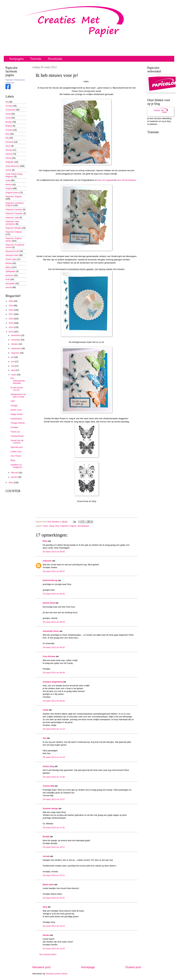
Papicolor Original (68, 526)
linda (8, 279)
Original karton (12, 193)
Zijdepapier (11, 271)
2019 (11, 306)
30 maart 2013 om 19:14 (54, 926)
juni (13, 362)
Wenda (9, 263)
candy (51, 526)
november (16, 340)
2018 (11, 310)
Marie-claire (48, 884)
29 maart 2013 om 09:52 (54, 701)
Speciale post (17, 447)
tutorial (9, 287)
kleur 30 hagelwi (105, 180)
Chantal (9, 130)
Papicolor (9, 80)
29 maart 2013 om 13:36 (54, 777)
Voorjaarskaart (17, 436)
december (16, 335)
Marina (9, 184)
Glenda (9, 150)
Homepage (88, 967)
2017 (11, 314)
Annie (45, 526)
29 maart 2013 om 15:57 (54, 799)
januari (14, 477)
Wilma (8, 267)
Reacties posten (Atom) (57, 974)
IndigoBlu (10, 162)
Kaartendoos (16, 419)
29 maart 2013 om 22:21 (54, 875)
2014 (11, 327)
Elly (7, 138)
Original (9, 188)
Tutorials (36, 59)
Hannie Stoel (49, 603)
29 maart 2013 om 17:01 (54, 828)
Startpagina (16, 59)
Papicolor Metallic (13, 228)
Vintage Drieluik (18, 423)
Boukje (46, 837)
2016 (11, 319)
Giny (45, 907)
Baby (13, 460)
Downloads (55, 59)
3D (7, 102)
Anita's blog (48, 766)
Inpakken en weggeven (16, 466)
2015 (11, 323)
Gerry (8, 146)
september (16, 348)
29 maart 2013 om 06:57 (54, 571)
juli (13, 357)
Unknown (47, 561)
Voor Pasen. (16, 456)
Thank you (15, 432)
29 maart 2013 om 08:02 (54, 594)
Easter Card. (16, 410)
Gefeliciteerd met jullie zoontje (18, 396)
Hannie (9, 154)
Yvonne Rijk (48, 786)
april (13, 370)
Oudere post (133, 967)
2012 (11, 483)
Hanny (8, 158)
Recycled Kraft (12, 251)
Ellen (45, 541)
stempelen (10, 283)
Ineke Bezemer (12, 166)
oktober (15, 344)
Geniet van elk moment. (17, 442)
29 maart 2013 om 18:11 (54, 847)
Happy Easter (17, 414)
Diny (57, 526)
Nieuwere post (41, 967)
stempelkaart (83, 526)
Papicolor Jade (12, 217)
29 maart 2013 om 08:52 (54, 647)
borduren (10, 275)
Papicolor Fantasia (14, 209)
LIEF (13, 401)
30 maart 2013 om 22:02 (54, 949)
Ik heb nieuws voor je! (17, 389)
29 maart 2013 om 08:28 (54, 622)
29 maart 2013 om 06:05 (54, 552)
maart (14, 375)
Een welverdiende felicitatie (18, 381)
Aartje (46, 710)
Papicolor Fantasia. (14, 213)
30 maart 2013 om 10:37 (54, 898)
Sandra (46, 935)
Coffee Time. (16, 452)
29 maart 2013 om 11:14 (54, 729)
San (45, 738)
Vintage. (14, 406)
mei (13, 366)
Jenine (9, 170)
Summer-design (50, 808)
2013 (11, 332)
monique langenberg (53, 682)
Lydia (8, 180)
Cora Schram (49, 656)
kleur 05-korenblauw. (126, 180)
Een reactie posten (48, 954)
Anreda (46, 856)
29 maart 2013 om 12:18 (54, 757)
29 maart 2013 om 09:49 (54, 673)
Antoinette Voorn (51, 631)
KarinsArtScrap (50, 580)
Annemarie (10, 110)
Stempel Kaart (12, 255)
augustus (15, 353)
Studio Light (11, 259)
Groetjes (14, 427)
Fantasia (9, 142)
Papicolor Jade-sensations (13, 223)
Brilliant (9, 126)
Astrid (8, 118)
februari (15, 473)
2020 (11, 301)
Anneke (9, 106)
